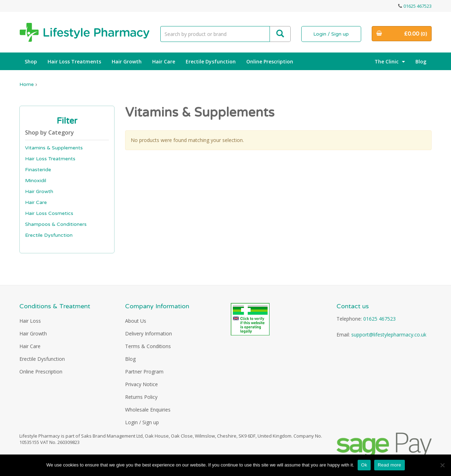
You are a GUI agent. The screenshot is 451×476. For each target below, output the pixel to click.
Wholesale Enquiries (148, 410)
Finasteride (38, 170)
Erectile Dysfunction (211, 61)
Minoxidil (36, 181)
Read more (390, 465)
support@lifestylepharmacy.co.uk (389, 335)
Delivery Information (149, 333)
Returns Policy (141, 397)
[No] (442, 465)
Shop (31, 61)
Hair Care (164, 61)
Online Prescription (270, 61)
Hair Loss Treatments (74, 61)
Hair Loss (30, 321)
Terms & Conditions (148, 346)
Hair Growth (127, 61)
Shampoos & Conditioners (56, 224)
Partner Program (144, 372)
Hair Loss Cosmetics (49, 213)
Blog (421, 61)
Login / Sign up (331, 34)
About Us (136, 321)
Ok (364, 465)
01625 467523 (418, 6)
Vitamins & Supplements (54, 148)
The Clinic (390, 61)
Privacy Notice (141, 384)
